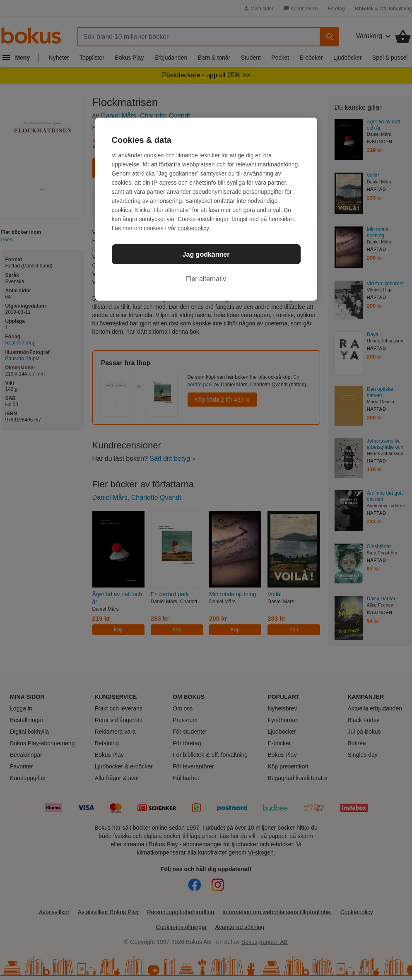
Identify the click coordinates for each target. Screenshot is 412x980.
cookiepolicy (193, 228)
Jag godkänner (206, 254)
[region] (206, 209)
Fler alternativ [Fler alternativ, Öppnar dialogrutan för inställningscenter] (206, 279)
